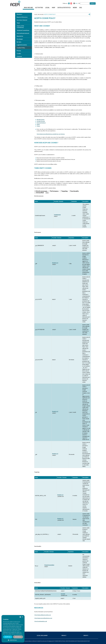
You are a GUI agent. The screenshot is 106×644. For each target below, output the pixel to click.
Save (47, 193)
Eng (76, 3)
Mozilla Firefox (41, 120)
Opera (38, 126)
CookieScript (57, 215)
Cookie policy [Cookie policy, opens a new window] (19, 634)
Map (54, 8)
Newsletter (20, 36)
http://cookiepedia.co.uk (41, 621)
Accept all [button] (8, 637)
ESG (81, 8)
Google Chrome (41, 121)
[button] (13, 640)
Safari (38, 124)
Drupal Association (49, 565)
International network (23, 33)
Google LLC (55, 263)
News (75, 8)
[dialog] (13, 629)
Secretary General (22, 20)
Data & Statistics (64, 8)
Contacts (19, 56)
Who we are (28, 8)
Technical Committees (23, 30)
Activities (39, 8)
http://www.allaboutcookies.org (43, 615)
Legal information (22, 45)
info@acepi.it (51, 641)
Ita (79, 3)
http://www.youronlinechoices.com (43, 618)
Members (19, 14)
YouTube (63, 594)
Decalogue (20, 39)
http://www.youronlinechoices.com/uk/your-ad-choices (51, 134)
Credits (19, 53)
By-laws (19, 42)
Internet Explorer (41, 123)
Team (18, 23)
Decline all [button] (18, 637)
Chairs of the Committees (20, 27)
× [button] (22, 617)
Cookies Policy (21, 48)
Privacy (19, 51)
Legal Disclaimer (42, 635)
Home (36, 14)
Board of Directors (22, 17)
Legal (47, 8)
